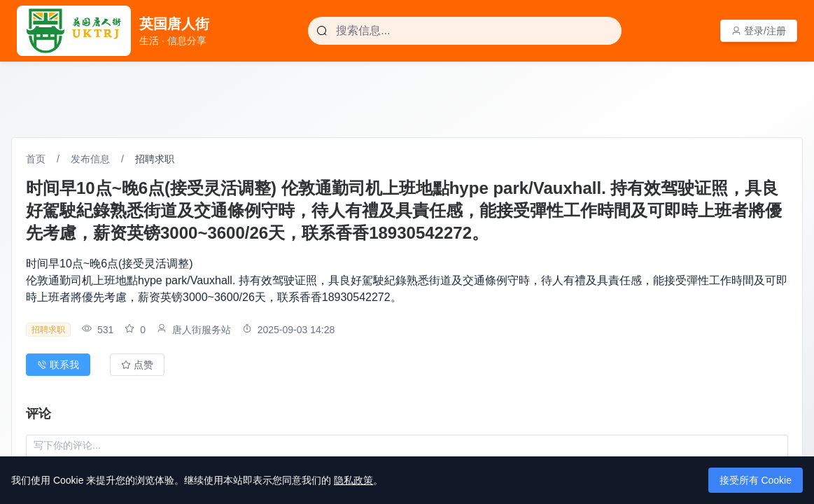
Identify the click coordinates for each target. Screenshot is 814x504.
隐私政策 (353, 480)
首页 (36, 159)
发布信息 (90, 159)
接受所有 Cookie (756, 480)
